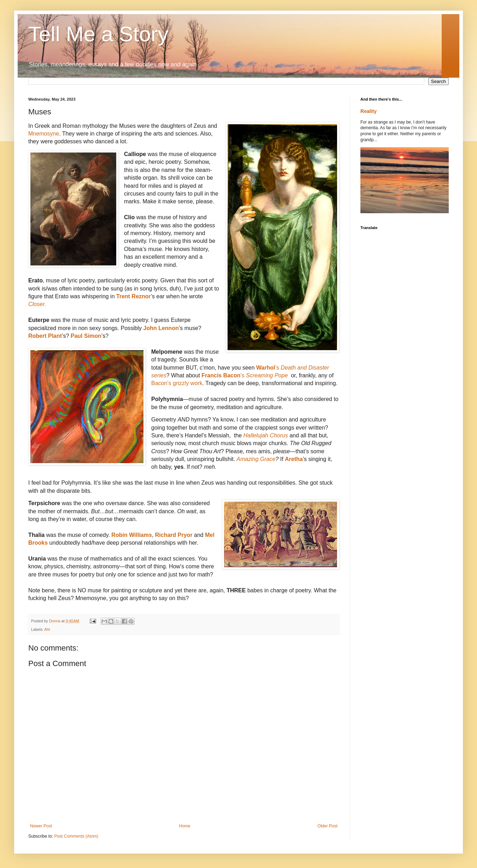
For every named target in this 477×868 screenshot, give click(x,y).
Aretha (294, 459)
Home (185, 826)
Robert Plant (45, 336)
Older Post (327, 826)
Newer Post (41, 826)
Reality (369, 111)
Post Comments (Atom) (76, 836)
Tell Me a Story (98, 34)
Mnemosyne (44, 134)
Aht (47, 629)
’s (246, 375)
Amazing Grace (256, 459)
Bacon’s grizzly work (177, 383)
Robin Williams (132, 535)
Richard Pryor (173, 535)
